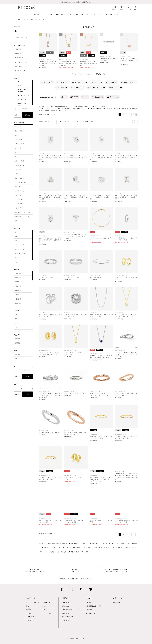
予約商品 (17, 343)
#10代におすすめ (113, 97)
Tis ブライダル (22, 99)
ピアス (17, 157)
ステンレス (18, 262)
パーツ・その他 (19, 191)
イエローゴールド (20, 249)
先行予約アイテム (46, 110)
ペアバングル (19, 208)
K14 (16, 236)
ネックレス (18, 127)
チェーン (17, 135)
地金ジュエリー (19, 66)
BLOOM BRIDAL (118, 109)
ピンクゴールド (19, 245)
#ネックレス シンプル (79, 82)
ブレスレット (19, 169)
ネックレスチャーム (21, 131)
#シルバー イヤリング (129, 82)
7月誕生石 (18, 299)
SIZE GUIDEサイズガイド (75, 570)
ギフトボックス (19, 178)
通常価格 (17, 354)
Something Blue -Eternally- (22, 104)
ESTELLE (20, 86)
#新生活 (64, 97)
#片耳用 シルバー (61, 87)
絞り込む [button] (27, 115)
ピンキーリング (19, 144)
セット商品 (18, 187)
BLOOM (20, 82)
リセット (17, 115)
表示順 (41, 122)
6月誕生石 (18, 295)
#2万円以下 (74, 97)
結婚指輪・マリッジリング (22, 216)
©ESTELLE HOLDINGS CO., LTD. (76, 639)
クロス (17, 319)
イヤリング (18, 148)
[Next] (137, 115)
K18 (16, 232)
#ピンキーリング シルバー (96, 87)
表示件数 (86, 122)
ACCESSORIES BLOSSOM (22, 90)
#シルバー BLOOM (77, 87)
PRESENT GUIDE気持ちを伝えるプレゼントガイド (34, 570)
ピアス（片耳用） (20, 161)
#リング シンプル (63, 82)
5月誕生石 (18, 53)
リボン (17, 327)
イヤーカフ (18, 152)
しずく (17, 323)
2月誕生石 (18, 278)
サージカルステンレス (21, 62)
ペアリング (18, 195)
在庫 (60, 122)
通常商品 (17, 339)
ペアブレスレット (20, 204)
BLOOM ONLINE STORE (20, 20)
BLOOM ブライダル (23, 95)
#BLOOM (85, 97)
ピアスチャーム (19, 165)
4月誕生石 (18, 49)
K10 (16, 241)
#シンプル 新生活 (112, 82)
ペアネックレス (19, 199)
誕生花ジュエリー (20, 71)
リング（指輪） (19, 139)
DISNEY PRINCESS (23, 109)
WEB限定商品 (19, 58)
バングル (17, 174)
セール (17, 359)
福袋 (16, 221)
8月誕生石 (18, 303)
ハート (17, 314)
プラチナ (17, 258)
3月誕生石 (18, 282)
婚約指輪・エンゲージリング (23, 212)
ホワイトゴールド (20, 253)
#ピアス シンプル (47, 82)
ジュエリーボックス (21, 182)
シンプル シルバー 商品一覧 (36, 20)
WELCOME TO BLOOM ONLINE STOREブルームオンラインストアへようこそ (116, 570)
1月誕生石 (18, 273)
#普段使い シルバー (115, 87)
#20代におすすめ (98, 97)
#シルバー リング (96, 82)
